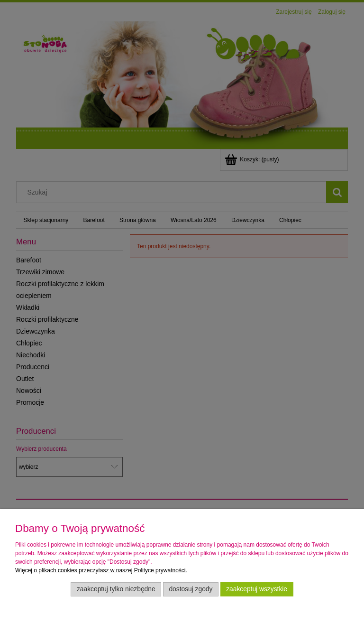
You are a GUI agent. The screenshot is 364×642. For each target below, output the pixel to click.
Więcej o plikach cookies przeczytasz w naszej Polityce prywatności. (101, 570)
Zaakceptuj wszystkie (257, 589)
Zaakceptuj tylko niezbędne (116, 589)
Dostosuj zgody (191, 589)
